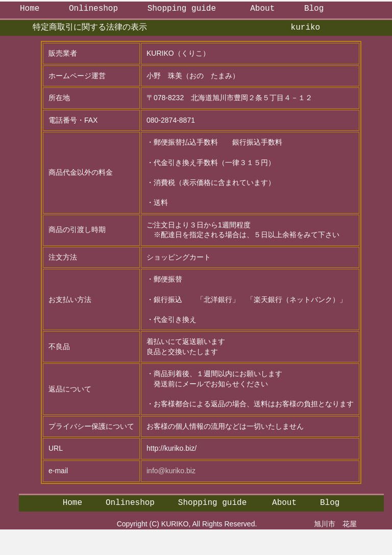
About (262, 9)
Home (30, 9)
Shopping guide (182, 9)
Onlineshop (93, 9)
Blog (314, 9)
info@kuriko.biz (171, 471)
